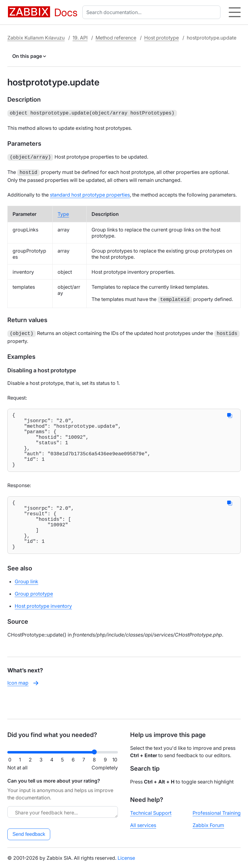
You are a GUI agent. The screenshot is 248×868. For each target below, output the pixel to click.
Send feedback (29, 834)
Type (63, 212)
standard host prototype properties (90, 193)
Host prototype (162, 38)
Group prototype (34, 614)
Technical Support (151, 813)
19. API (80, 38)
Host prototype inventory (43, 627)
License (126, 858)
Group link (26, 602)
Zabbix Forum (208, 825)
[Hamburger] (235, 12)
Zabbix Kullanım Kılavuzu (36, 38)
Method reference (116, 38)
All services (143, 825)
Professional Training (217, 813)
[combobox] (153, 12)
